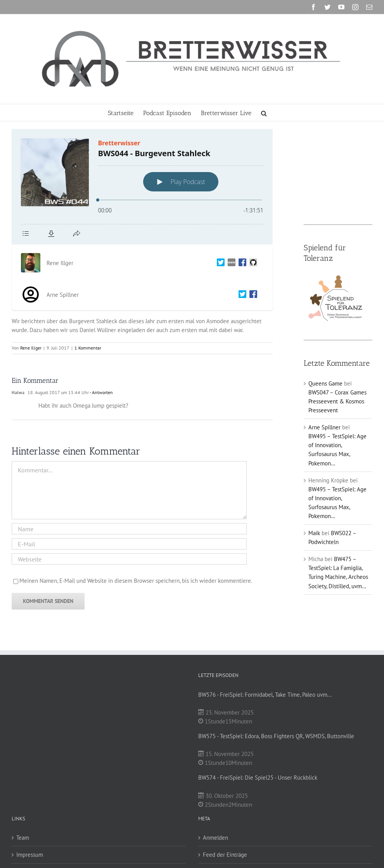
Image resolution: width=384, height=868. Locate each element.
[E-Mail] (129, 544)
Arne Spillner (324, 427)
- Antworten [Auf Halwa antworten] (101, 392)
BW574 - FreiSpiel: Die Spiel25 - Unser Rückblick (258, 778)
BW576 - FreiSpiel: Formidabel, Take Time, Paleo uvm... (265, 695)
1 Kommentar (88, 348)
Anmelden (215, 838)
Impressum (30, 855)
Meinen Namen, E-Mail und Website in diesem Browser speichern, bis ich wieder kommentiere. (136, 581)
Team (23, 838)
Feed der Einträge (225, 855)
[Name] (129, 529)
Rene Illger (31, 348)
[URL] (129, 559)
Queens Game (325, 383)
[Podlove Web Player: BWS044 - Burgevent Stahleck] (142, 187)
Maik (314, 533)
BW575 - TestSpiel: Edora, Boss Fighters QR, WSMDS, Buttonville (276, 736)
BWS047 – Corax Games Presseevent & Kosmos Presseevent (337, 401)
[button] (264, 113)
